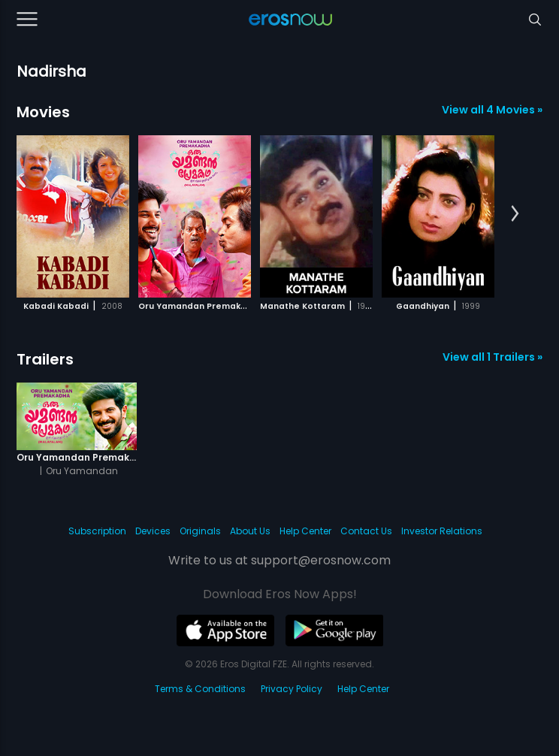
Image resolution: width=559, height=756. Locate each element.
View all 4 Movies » (492, 110)
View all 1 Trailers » (493, 357)
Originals (200, 531)
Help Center (305, 531)
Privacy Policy (292, 689)
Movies (43, 112)
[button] (515, 214)
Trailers (45, 359)
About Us (250, 531)
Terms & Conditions (200, 689)
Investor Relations (442, 531)
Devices (153, 531)
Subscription (97, 531)
